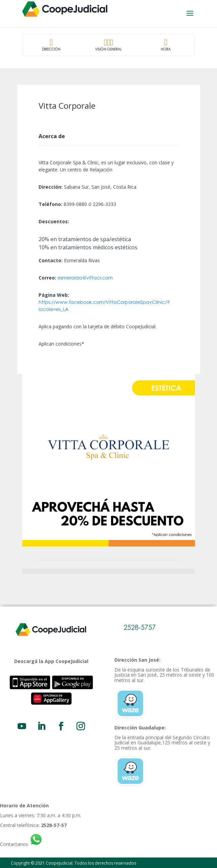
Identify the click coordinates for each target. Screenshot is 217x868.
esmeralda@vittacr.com (85, 278)
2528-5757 (140, 627)
